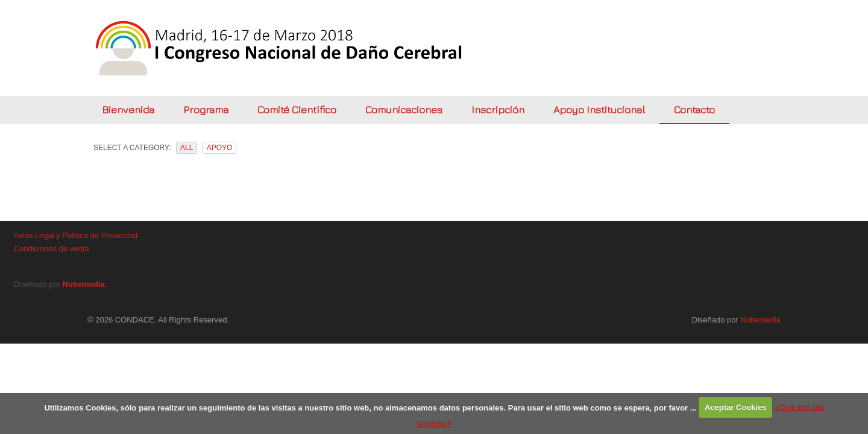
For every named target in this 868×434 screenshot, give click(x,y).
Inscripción (498, 110)
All (187, 148)
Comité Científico (297, 110)
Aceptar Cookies (736, 407)
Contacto (694, 110)
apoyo (220, 148)
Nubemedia (84, 284)
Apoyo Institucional (599, 110)
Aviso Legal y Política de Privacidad (76, 235)
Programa (206, 110)
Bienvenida (128, 110)
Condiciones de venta (52, 249)
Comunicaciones (404, 110)
